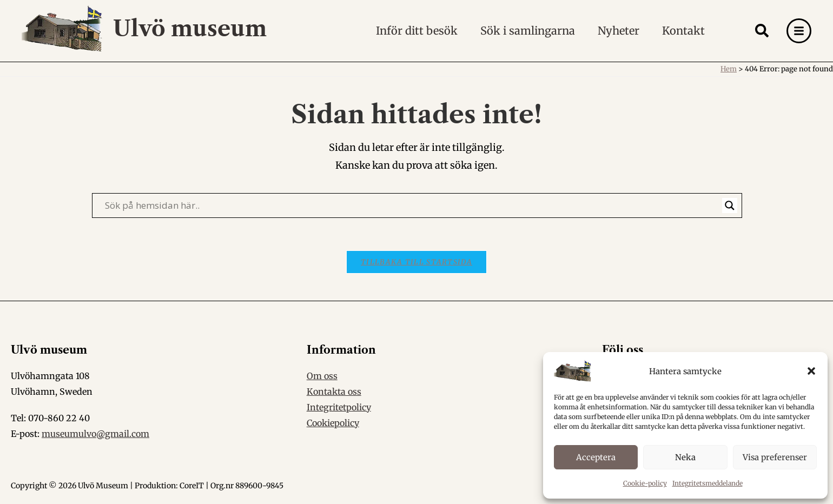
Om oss (322, 376)
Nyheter (619, 31)
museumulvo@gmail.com (95, 434)
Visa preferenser (775, 457)
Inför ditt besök (417, 31)
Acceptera (596, 457)
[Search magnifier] (730, 205)
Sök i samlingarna (528, 31)
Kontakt (683, 31)
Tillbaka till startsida (416, 262)
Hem (729, 69)
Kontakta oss (334, 392)
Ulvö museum (190, 28)
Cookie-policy (645, 483)
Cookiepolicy (333, 423)
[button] (811, 371)
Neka (685, 457)
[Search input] (412, 205)
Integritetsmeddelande (708, 483)
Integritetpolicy (339, 407)
